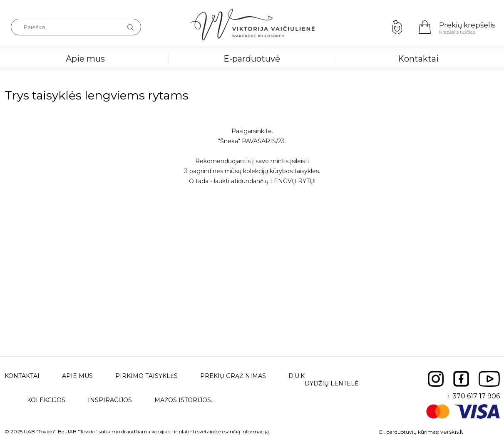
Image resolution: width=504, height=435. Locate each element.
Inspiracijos (110, 400)
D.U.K (297, 376)
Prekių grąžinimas (233, 376)
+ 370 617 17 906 (473, 396)
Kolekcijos (46, 400)
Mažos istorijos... (185, 400)
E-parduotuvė (252, 59)
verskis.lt (452, 432)
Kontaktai (418, 59)
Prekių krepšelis (467, 25)
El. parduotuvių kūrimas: (409, 432)
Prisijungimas (397, 27)
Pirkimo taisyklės (146, 376)
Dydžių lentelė (331, 383)
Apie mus (85, 59)
